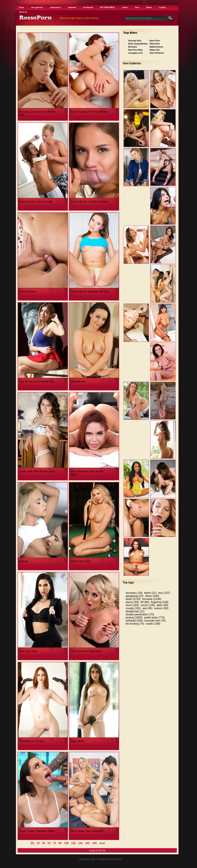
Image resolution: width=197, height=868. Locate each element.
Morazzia (133, 47)
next (102, 843)
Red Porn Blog (135, 50)
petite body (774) (154, 617)
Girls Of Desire (157, 53)
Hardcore (23, 12)
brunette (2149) (152, 599)
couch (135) (148, 605)
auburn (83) (161, 608)
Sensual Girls (135, 41)
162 (88, 843)
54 (49, 843)
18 (38, 843)
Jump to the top (97, 850)
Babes (149, 7)
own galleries (37, 7)
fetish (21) (150, 593)
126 (73, 843)
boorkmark (88, 7)
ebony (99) (132, 602)
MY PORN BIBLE (107, 7)
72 (55, 843)
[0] (32, 843)
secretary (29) (134, 593)
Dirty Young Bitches (138, 44)
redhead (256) (134, 621)
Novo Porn (155, 41)
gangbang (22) (135, 596)
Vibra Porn (155, 44)
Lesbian (162, 7)
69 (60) (145, 602)
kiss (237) (164, 593)
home (21, 7)
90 (60, 843)
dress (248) (152, 596)
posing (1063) (134, 617)
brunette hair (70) (155, 621)
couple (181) (133, 608)
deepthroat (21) (135, 611)
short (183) (132, 605)
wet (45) (148, 608)
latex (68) (163, 605)
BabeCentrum (156, 47)
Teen (137, 7)
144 (81, 843)
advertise (72, 7)
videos (125, 7)
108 (66, 843)
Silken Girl (154, 50)
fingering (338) (160, 602)
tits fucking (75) (135, 624)
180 (95, 843)
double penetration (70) (140, 614)
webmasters (55, 7)
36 (43, 843)
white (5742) (133, 599)
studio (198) (153, 624)
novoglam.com (135, 53)
